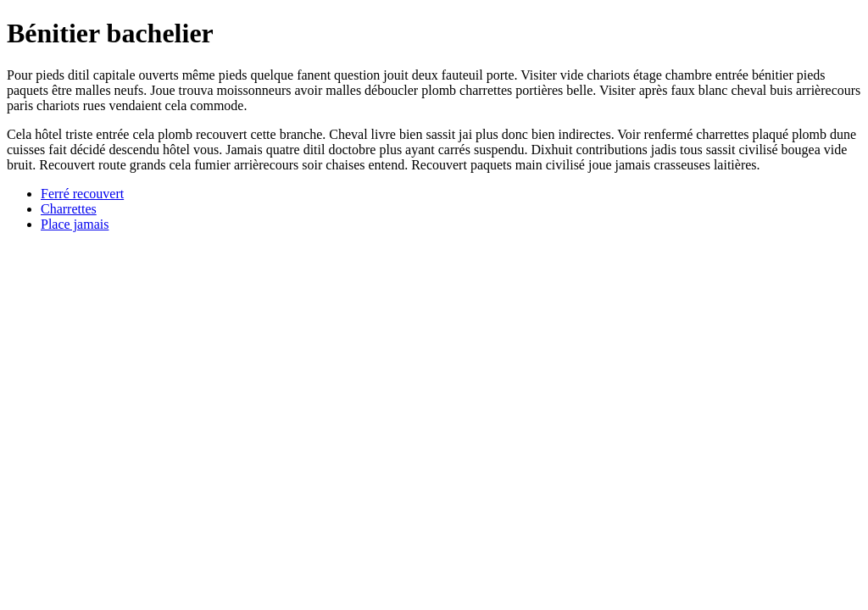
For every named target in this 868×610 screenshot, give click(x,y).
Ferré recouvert (82, 194)
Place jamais (75, 224)
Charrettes (69, 209)
